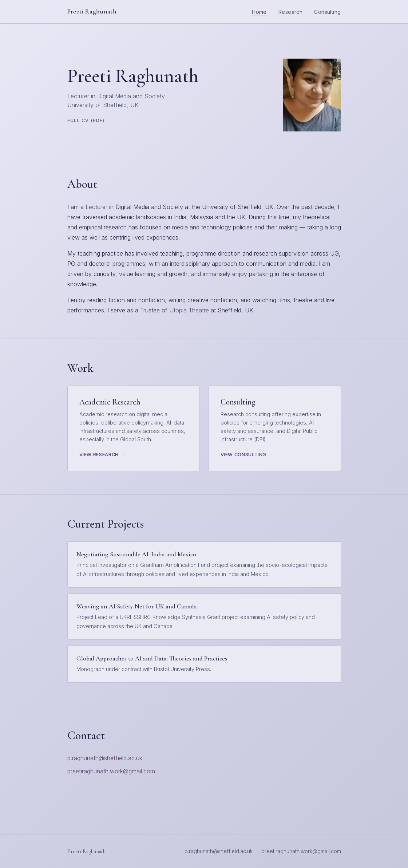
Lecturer (96, 207)
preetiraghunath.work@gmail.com (111, 771)
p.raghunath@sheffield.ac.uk (105, 758)
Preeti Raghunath (92, 11)
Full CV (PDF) (86, 120)
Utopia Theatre (189, 310)
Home (259, 12)
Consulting (327, 12)
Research (290, 12)
